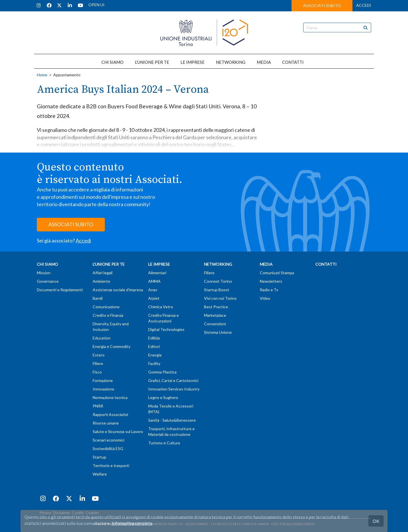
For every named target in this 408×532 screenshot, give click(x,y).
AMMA (154, 281)
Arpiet (154, 298)
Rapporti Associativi (110, 414)
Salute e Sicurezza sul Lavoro (118, 431)
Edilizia (154, 338)
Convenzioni (215, 324)
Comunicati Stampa (277, 273)
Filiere (98, 363)
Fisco (97, 372)
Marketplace (215, 315)
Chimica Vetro (161, 307)
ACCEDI (364, 5)
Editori (154, 346)
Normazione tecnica (110, 397)
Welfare (100, 474)
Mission (44, 273)
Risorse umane (106, 423)
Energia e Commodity (111, 346)
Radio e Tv (269, 290)
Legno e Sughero (163, 397)
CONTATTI (293, 62)
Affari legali (103, 273)
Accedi (83, 240)
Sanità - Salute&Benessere (172, 420)
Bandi (98, 298)
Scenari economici (109, 440)
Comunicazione (106, 307)
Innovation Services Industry (174, 389)
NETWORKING (231, 62)
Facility (154, 363)
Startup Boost (217, 290)
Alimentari (157, 273)
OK (376, 521)
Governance (48, 281)
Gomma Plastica (162, 372)
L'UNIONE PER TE (152, 62)
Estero (99, 355)
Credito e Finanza (108, 315)
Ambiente (101, 281)
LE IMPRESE (193, 62)
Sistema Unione (218, 332)
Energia (155, 355)
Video (265, 298)
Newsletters (271, 281)
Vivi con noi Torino (220, 298)
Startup (99, 457)
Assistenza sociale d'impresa (118, 290)
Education (102, 338)
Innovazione (103, 389)
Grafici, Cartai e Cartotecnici (173, 380)
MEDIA (264, 62)
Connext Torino (218, 281)
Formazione (103, 380)
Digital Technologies (166, 329)
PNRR (98, 406)
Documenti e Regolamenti (60, 290)
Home (42, 75)
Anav (153, 290)
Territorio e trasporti (111, 465)
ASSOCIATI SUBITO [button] (322, 6)
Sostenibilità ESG (108, 448)
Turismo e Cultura (164, 443)
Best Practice (216, 307)
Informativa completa (132, 523)
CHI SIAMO (112, 62)
